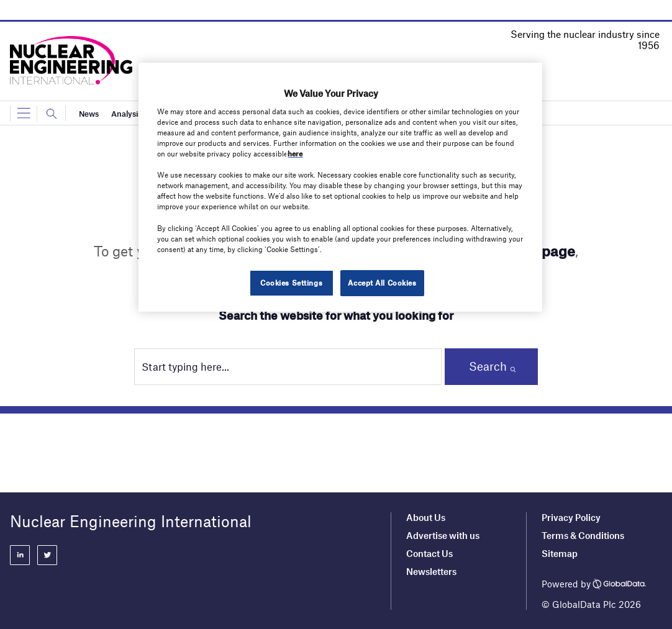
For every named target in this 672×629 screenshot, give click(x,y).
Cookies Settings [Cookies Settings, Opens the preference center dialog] (291, 283)
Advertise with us (443, 535)
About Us (426, 517)
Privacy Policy (571, 517)
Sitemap (560, 553)
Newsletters (431, 571)
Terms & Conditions (583, 535)
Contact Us (429, 553)
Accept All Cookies (382, 283)
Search (488, 366)
